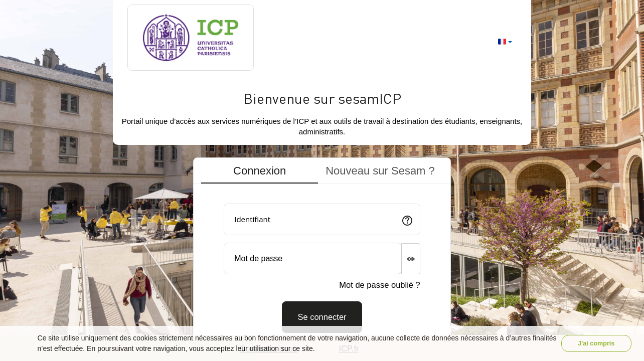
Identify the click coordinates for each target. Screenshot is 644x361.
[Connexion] (322, 317)
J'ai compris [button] (596, 343)
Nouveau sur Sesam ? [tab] (380, 171)
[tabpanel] (322, 264)
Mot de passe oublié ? (379, 285)
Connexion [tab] (260, 171)
